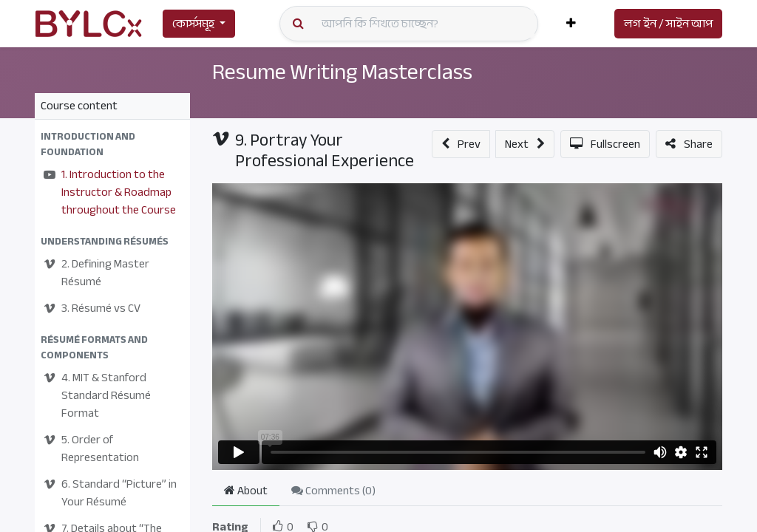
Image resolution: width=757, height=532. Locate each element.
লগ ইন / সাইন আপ (668, 24)
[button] (571, 24)
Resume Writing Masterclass (343, 72)
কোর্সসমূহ (193, 24)
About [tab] (246, 491)
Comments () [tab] (333, 491)
